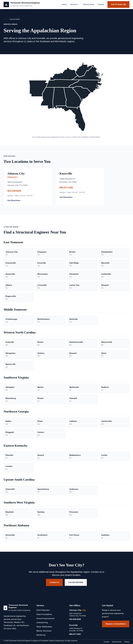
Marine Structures (44, 631)
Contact (101, 4)
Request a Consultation (116, 624)
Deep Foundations (44, 614)
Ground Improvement (45, 618)
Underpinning (42, 623)
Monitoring (41, 635)
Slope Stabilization (44, 627)
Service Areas (89, 4)
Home (64, 4)
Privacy (127, 642)
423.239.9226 (14, 191)
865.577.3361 (66, 188)
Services (75, 4)
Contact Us (54, 582)
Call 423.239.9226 (76, 582)
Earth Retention (43, 610)
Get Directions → (15, 200)
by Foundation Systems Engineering (19, 610)
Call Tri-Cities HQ (118, 4)
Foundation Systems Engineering (52, 641)
